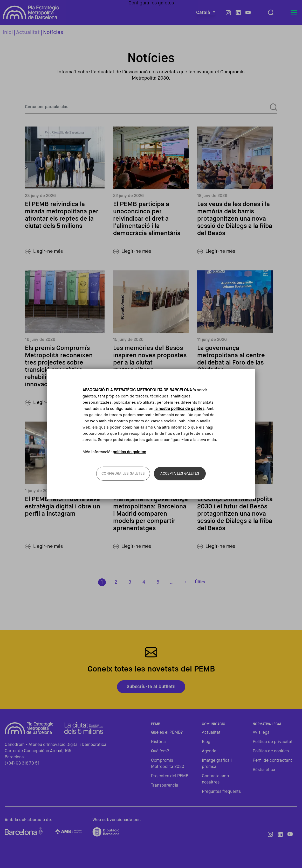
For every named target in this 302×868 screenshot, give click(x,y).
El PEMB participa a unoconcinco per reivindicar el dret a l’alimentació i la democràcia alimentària (147, 219)
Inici (8, 33)
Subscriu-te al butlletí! (151, 687)
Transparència (165, 786)
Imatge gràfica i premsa (217, 764)
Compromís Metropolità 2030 (168, 764)
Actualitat (28, 33)
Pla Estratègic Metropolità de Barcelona (31, 13)
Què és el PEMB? (167, 733)
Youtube (248, 13)
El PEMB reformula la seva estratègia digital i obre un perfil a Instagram (63, 507)
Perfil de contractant (272, 761)
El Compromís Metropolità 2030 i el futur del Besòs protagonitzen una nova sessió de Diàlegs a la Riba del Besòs (235, 514)
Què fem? (160, 751)
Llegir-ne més (48, 251)
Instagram (228, 13)
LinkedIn (238, 13)
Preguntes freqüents (221, 792)
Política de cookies (271, 751)
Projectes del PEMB (170, 776)
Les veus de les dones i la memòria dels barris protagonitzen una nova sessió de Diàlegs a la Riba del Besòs (235, 219)
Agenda (209, 751)
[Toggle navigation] (294, 13)
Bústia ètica (264, 770)
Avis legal (262, 733)
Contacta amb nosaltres (215, 779)
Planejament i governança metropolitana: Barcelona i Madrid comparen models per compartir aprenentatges (150, 514)
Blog (206, 742)
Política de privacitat (273, 742)
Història (158, 742)
